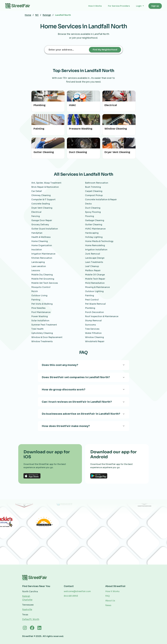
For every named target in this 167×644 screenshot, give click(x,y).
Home (28, 15)
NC (37, 15)
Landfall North (63, 15)
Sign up (155, 6)
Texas (25, 615)
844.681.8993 (71, 596)
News (108, 605)
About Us (110, 601)
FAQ (108, 596)
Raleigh (47, 15)
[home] (19, 6)
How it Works (95, 6)
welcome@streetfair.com (77, 591)
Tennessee (28, 605)
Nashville (27, 609)
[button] (140, 6)
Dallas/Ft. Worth (31, 619)
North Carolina (30, 591)
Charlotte (27, 600)
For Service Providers (119, 6)
